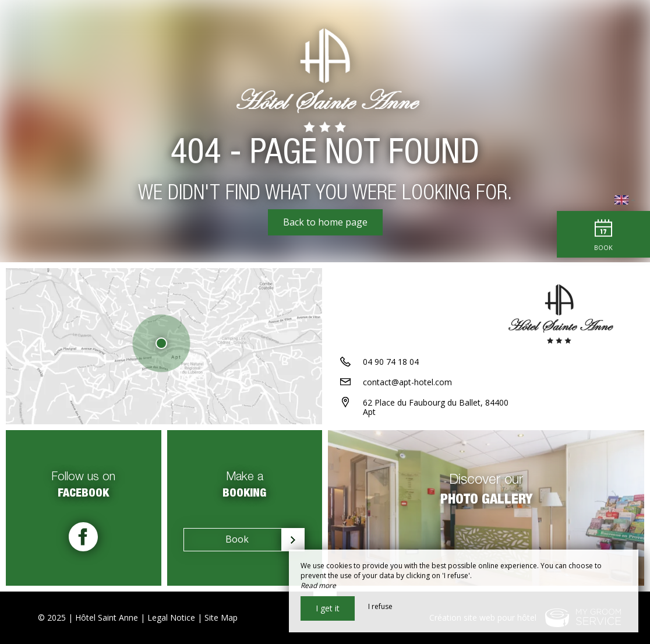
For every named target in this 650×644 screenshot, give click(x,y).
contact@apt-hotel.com (407, 382)
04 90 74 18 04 (391, 362)
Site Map (221, 617)
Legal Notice (171, 617)
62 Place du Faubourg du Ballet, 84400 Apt (436, 407)
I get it (328, 608)
